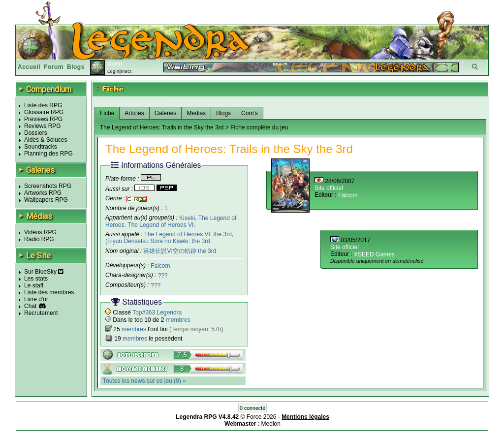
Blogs (76, 67)
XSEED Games (374, 254)
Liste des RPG (43, 105)
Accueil (29, 67)
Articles (134, 113)
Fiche (107, 113)
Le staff (34, 285)
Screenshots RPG (48, 186)
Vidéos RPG (40, 232)
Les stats (36, 279)
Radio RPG (39, 239)
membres (178, 320)
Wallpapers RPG (46, 200)
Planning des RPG (48, 154)
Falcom (160, 266)
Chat (30, 306)
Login (113, 71)
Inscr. (127, 71)
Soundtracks (41, 147)
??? (163, 276)
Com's (250, 113)
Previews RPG (43, 119)
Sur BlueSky (44, 272)
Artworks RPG (43, 193)
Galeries (166, 113)
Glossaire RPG (44, 112)
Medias (196, 113)
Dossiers (36, 133)
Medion (271, 424)
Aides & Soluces (46, 140)
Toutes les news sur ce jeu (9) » (144, 381)
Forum (54, 67)
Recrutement (41, 313)
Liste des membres (49, 292)
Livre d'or (36, 299)
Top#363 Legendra (157, 313)
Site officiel (329, 188)
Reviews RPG (43, 126)
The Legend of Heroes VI (160, 225)
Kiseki (187, 218)
